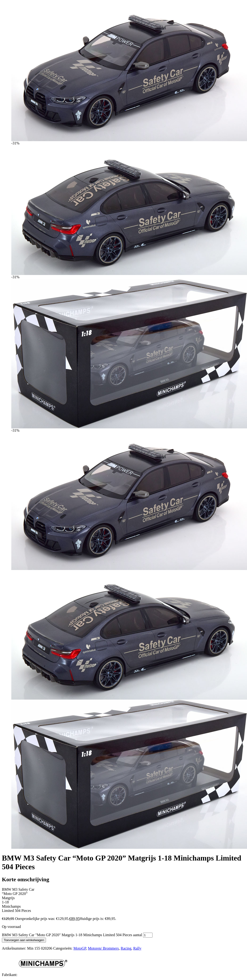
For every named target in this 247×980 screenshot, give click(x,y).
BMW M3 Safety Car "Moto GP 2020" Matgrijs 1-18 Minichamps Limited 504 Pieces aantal (72, 935)
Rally (137, 948)
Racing (126, 948)
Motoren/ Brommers (103, 948)
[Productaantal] (148, 935)
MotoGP (80, 948)
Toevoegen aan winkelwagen (24, 940)
